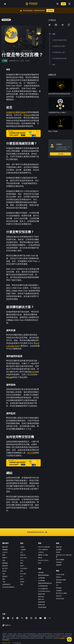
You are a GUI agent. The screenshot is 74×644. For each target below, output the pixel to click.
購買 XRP (41, 599)
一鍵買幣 (23, 550)
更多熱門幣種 (42, 607)
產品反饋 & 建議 (61, 580)
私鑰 (10, 377)
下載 (4, 582)
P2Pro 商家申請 (43, 550)
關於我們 (5, 547)
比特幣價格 (42, 578)
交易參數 (59, 591)
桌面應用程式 (6, 584)
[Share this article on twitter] (50, 25)
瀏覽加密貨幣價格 (44, 575)
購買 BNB (41, 597)
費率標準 (59, 583)
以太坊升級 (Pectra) (44, 591)
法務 (4, 560)
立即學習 (50, 11)
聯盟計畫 (59, 547)
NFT (22, 576)
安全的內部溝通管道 (8, 587)
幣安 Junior (24, 558)
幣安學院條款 (6, 640)
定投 (22, 571)
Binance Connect (43, 560)
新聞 (4, 555)
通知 (4, 579)
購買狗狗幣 (42, 602)
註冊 (63, 4)
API (57, 585)
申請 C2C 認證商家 (44, 547)
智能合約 (27, 115)
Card (22, 560)
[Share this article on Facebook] (56, 25)
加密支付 (23, 555)
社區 (4, 574)
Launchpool (24, 568)
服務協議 (5, 563)
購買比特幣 (42, 594)
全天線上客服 (60, 574)
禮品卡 (22, 566)
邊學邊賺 (41, 573)
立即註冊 (60, 154)
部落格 (4, 571)
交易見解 (59, 562)
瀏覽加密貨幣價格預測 (45, 583)
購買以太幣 (42, 605)
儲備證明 (59, 565)
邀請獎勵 (59, 550)
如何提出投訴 (60, 599)
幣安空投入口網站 (61, 593)
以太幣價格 (42, 581)
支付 (22, 552)
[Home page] (31, 4)
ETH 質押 (23, 574)
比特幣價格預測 (43, 586)
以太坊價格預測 (43, 589)
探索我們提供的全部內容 (37, 532)
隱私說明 (5, 566)
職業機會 (5, 550)
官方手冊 (31, 453)
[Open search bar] (57, 4)
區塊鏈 (23, 112)
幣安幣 (58, 552)
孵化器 (40, 558)
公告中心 (5, 552)
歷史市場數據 (60, 560)
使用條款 (62, 638)
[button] (69, 4)
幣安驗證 (59, 588)
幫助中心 (59, 577)
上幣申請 (41, 552)
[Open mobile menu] (69, 4)
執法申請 (59, 596)
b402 (40, 563)
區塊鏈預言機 (12, 112)
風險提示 (5, 576)
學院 (22, 563)
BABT (22, 579)
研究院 (22, 582)
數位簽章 (33, 372)
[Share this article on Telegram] (62, 25)
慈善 (22, 584)
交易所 (22, 547)
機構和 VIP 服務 (43, 555)
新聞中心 (5, 558)
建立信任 (5, 568)
